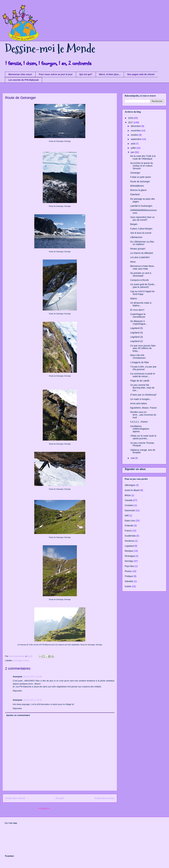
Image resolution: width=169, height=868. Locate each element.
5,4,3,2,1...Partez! (139, 422)
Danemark (130, 510)
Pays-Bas (129, 566)
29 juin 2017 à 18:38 (33, 700)
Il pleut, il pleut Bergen (141, 229)
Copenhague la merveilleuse (138, 315)
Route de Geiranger (140, 181)
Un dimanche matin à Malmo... (141, 304)
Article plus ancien (104, 798)
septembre (136, 139)
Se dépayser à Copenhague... (139, 322)
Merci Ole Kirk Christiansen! (138, 357)
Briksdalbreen (137, 186)
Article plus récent (15, 798)
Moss (133, 262)
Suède (128, 586)
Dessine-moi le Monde (50, 49)
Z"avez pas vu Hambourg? (143, 395)
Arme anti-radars (139, 403)
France (128, 531)
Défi (127, 516)
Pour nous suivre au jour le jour (56, 74)
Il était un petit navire (141, 177)
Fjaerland (135, 194)
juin (133, 152)
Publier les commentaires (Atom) (66, 808)
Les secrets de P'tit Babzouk (24, 80)
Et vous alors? (137, 310)
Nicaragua (130, 556)
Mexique (129, 551)
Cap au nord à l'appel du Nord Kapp (142, 293)
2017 (131, 122)
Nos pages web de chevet (141, 74)
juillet (134, 148)
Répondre (17, 691)
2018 (131, 118)
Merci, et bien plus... (110, 74)
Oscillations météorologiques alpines (140, 429)
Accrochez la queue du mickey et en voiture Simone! (142, 166)
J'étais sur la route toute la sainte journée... (143, 437)
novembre (136, 131)
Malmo (134, 299)
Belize (128, 495)
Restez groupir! (138, 249)
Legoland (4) (137, 333)
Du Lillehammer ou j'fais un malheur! (142, 243)
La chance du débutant (142, 253)
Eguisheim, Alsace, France (143, 408)
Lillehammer (136, 237)
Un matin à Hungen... (141, 399)
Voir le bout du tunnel (141, 233)
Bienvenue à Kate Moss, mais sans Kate (142, 267)
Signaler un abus (135, 469)
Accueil (60, 798)
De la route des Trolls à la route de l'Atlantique (143, 157)
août (133, 144)
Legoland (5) (137, 328)
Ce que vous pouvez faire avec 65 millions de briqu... (143, 348)
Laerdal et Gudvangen (141, 206)
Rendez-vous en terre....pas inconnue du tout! (143, 415)
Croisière (129, 505)
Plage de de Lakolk (140, 381)
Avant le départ (132, 490)
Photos (26, 660)
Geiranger (135, 173)
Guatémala (130, 536)
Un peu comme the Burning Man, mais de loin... (142, 388)
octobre (135, 135)
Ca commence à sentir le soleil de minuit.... (143, 375)
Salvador (129, 581)
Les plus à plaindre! (140, 257)
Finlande (129, 526)
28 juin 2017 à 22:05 (33, 677)
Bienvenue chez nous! (20, 74)
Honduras (130, 541)
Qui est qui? (86, 74)
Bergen (134, 224)
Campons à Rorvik (139, 280)
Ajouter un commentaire (18, 715)
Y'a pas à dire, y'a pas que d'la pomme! (143, 368)
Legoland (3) (137, 337)
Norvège (18, 660)
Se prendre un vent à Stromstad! (141, 274)
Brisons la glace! (138, 190)
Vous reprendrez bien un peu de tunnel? (142, 219)
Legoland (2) (137, 341)
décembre (136, 126)
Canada (129, 500)
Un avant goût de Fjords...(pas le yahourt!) (143, 286)
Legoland (129, 546)
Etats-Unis (130, 521)
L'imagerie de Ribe (140, 362)
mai (133, 458)
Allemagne (130, 485)
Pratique (129, 576)
